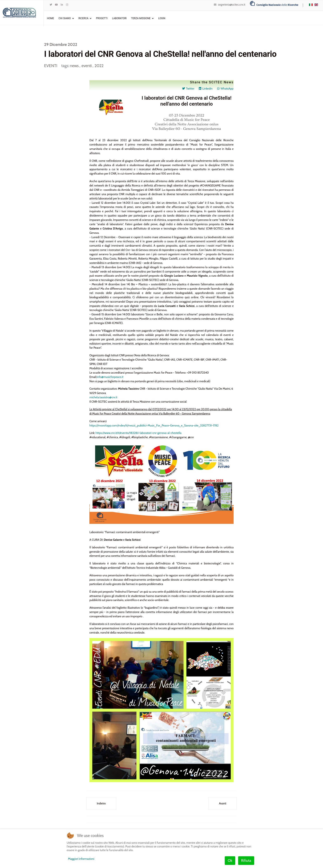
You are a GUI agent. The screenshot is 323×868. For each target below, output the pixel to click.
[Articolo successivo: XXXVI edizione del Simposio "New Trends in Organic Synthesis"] (223, 806)
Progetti (102, 18)
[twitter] (51, 5)
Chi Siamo (65, 18)
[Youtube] (56, 5)
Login (162, 18)
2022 (99, 66)
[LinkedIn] (62, 5)
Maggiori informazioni (81, 859)
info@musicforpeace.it (110, 378)
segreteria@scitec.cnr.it (232, 5)
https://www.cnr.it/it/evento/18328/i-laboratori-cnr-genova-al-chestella (139, 435)
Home (50, 18)
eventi (87, 66)
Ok (230, 861)
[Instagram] (67, 5)
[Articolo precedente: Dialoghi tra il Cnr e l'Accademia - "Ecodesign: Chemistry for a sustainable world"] (101, 806)
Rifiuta (246, 861)
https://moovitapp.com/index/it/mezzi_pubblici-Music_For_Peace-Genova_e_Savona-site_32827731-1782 (154, 427)
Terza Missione (141, 18)
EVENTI (51, 66)
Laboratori (119, 18)
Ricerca (83, 18)
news (75, 66)
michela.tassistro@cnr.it (103, 399)
